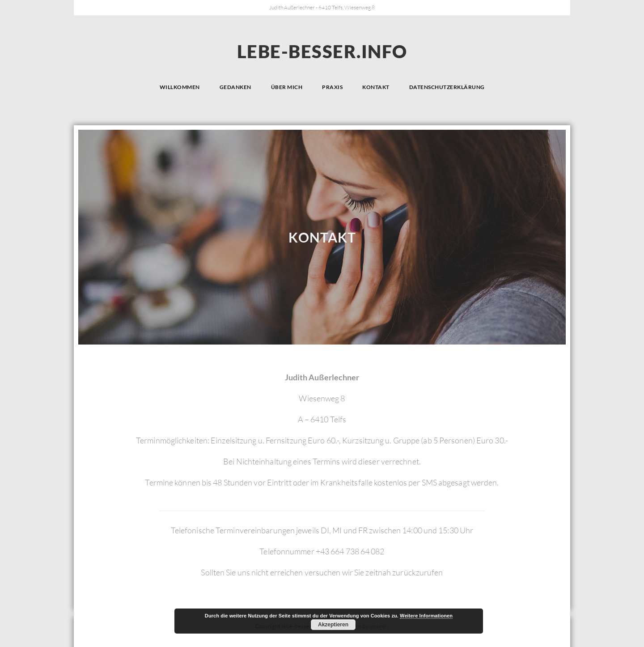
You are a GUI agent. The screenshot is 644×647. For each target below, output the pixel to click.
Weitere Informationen (426, 616)
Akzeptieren (333, 625)
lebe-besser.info (322, 51)
